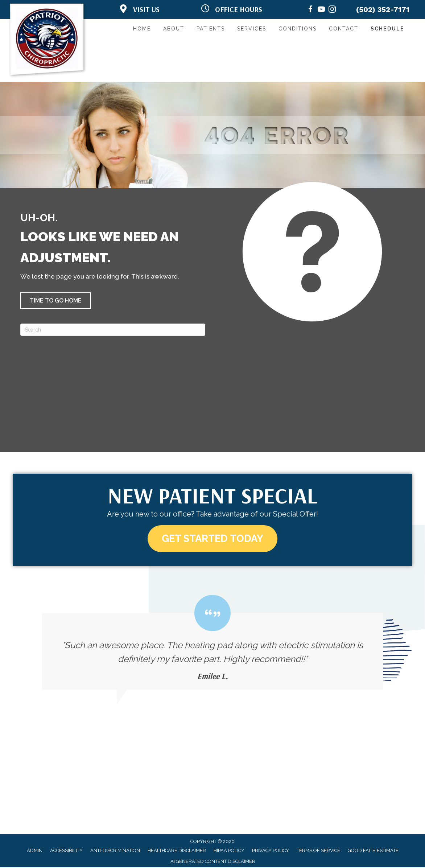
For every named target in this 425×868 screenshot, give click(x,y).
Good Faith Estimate (373, 851)
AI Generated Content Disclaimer (213, 862)
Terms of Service (318, 851)
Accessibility (66, 851)
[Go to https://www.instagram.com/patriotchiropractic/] (332, 10)
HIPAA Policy (229, 851)
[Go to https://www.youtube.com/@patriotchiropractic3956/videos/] (321, 10)
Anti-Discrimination (115, 851)
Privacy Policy (271, 851)
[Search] (113, 330)
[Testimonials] (212, 643)
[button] (56, 301)
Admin (35, 851)
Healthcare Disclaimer (177, 851)
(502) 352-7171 (383, 9)
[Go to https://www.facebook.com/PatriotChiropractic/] (310, 10)
